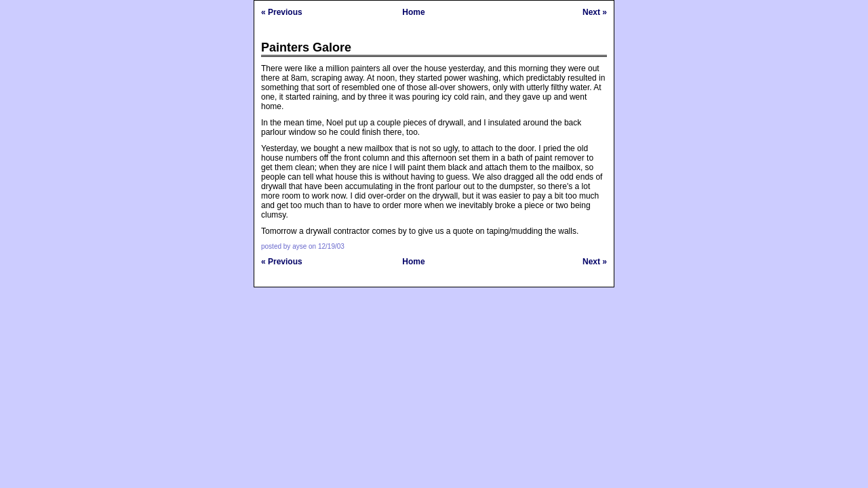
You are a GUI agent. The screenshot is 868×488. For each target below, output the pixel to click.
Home (413, 12)
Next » (595, 12)
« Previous (282, 12)
